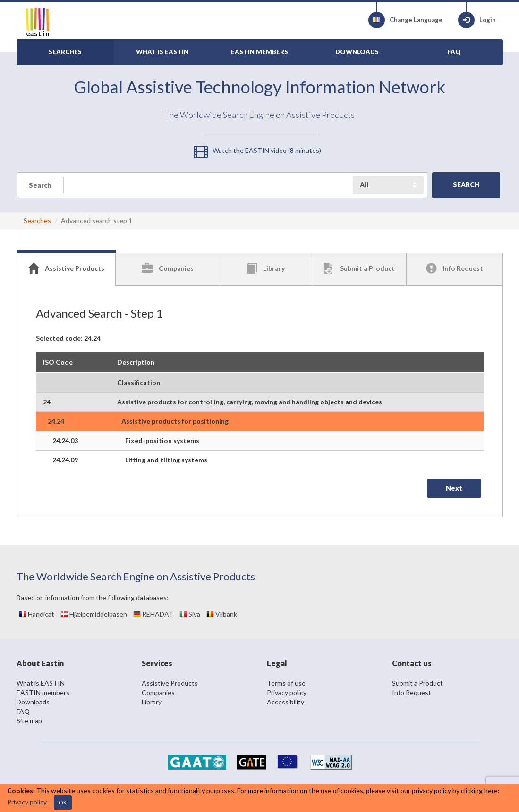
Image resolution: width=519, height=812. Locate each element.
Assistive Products (170, 683)
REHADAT (153, 614)
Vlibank (222, 614)
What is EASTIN (41, 683)
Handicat (37, 614)
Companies (158, 692)
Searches (37, 221)
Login (477, 20)
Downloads (33, 702)
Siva (190, 614)
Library (152, 702)
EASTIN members (43, 692)
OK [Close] (63, 802)
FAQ (23, 711)
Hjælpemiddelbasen (94, 614)
